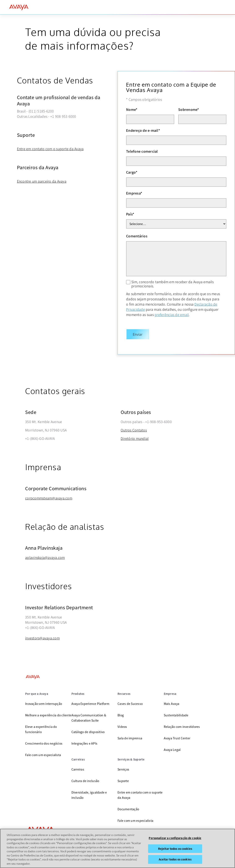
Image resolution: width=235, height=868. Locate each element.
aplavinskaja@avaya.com (45, 553)
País (130, 214)
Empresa (134, 193)
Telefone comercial (142, 151)
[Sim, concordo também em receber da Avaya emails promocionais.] (128, 282)
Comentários (137, 236)
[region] (117, 848)
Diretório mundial (135, 434)
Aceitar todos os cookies (175, 859)
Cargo (132, 172)
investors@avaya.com (42, 634)
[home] (19, 7)
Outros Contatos (134, 426)
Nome (132, 109)
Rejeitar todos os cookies (175, 849)
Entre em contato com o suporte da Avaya (50, 149)
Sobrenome (189, 109)
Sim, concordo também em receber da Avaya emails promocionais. (172, 284)
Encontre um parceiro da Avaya (42, 181)
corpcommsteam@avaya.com (49, 494)
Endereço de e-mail (143, 130)
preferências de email (172, 315)
